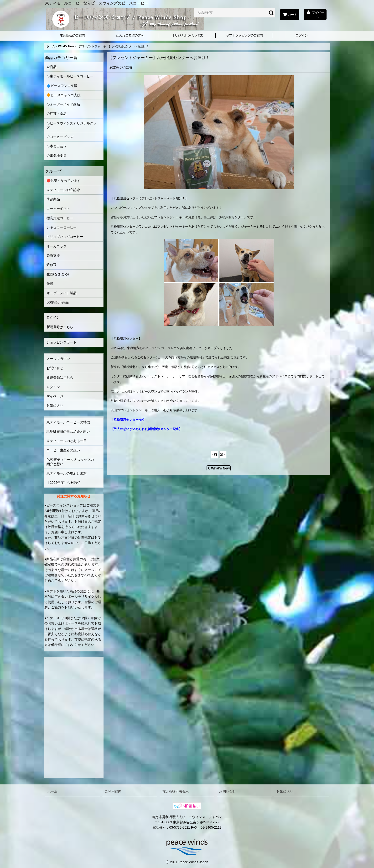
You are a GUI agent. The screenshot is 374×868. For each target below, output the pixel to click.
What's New (219, 468)
